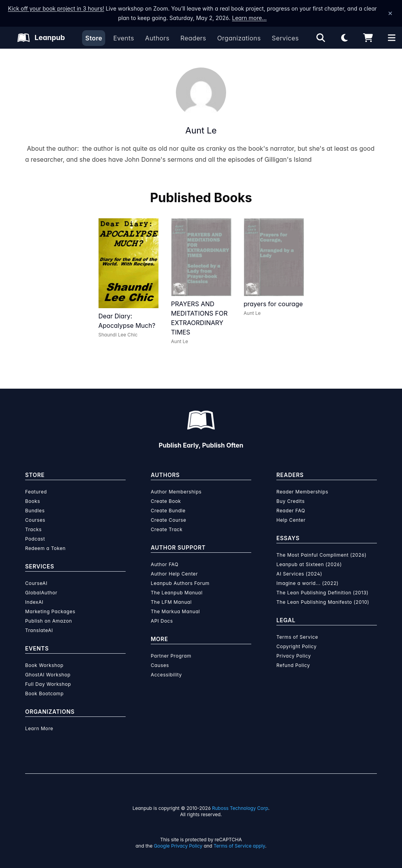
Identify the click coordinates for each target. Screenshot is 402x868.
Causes (160, 665)
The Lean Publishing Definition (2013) (323, 593)
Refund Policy (293, 665)
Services (285, 38)
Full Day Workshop (48, 684)
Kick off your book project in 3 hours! (56, 8)
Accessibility (166, 675)
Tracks (33, 529)
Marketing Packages (50, 611)
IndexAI (34, 602)
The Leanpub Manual (177, 593)
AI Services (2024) (299, 574)
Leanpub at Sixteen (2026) (309, 564)
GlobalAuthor (41, 593)
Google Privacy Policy (178, 846)
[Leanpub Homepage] (41, 38)
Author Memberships (176, 492)
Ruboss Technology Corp (240, 808)
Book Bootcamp (44, 693)
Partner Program (171, 656)
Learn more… (249, 18)
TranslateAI (39, 630)
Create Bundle (168, 511)
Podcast (35, 539)
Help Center (291, 520)
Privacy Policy (294, 656)
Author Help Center (174, 574)
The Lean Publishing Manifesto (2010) (323, 602)
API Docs (162, 621)
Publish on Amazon (48, 621)
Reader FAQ (291, 511)
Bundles (35, 511)
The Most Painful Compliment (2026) (322, 555)
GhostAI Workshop (48, 675)
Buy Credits (291, 501)
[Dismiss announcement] (390, 13)
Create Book (166, 501)
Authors (157, 38)
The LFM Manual (171, 602)
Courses (35, 520)
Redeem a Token (45, 548)
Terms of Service (297, 637)
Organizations (239, 38)
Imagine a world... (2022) (307, 583)
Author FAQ (165, 564)
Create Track (167, 529)
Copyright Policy (297, 646)
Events (123, 38)
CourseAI (36, 583)
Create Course (168, 520)
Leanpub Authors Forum (180, 583)
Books (33, 501)
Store (94, 38)
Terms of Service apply (239, 846)
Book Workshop (44, 665)
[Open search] (321, 38)
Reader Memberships (302, 492)
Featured (36, 492)
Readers (194, 38)
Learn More (39, 728)
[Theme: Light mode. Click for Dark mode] (344, 38)
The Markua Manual (175, 611)
